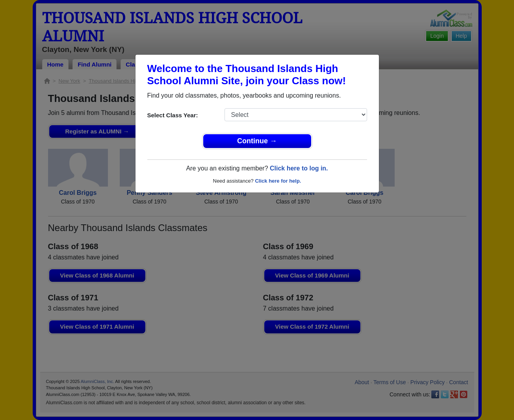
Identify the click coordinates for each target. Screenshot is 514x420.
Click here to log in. (299, 168)
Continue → (257, 141)
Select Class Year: (173, 115)
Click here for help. (278, 181)
